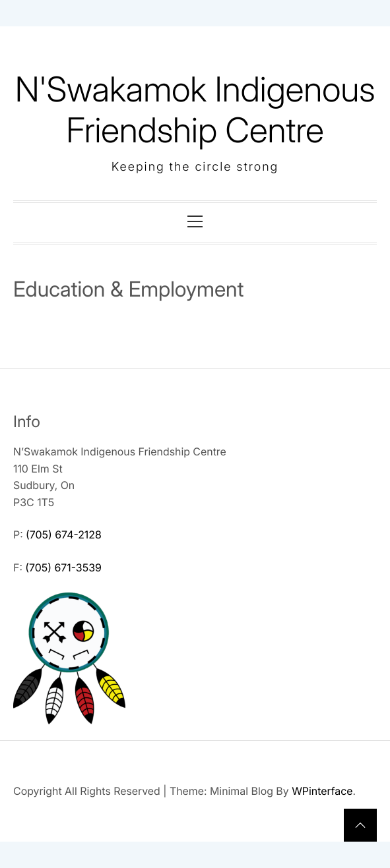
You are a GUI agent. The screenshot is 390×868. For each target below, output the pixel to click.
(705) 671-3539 (63, 567)
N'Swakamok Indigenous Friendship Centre (195, 110)
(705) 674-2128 (64, 535)
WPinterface (322, 791)
